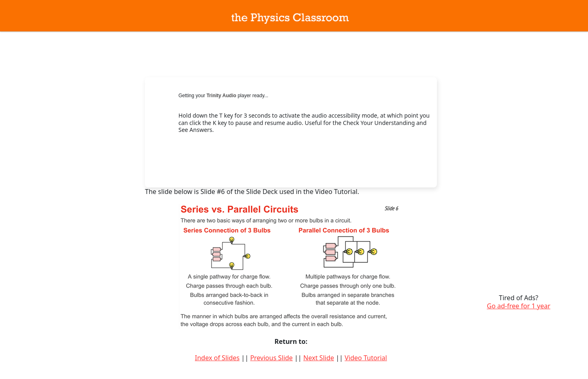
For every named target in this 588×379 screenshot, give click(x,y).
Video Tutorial (366, 358)
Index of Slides (217, 358)
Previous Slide (272, 358)
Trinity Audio (222, 96)
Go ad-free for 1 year (519, 306)
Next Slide (319, 358)
